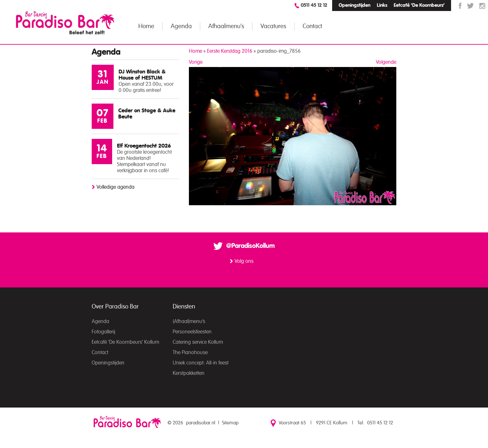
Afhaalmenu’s (226, 26)
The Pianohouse (190, 353)
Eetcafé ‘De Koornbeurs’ (419, 5)
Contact (312, 26)
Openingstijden (354, 5)
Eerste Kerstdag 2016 (230, 51)
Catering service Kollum (198, 342)
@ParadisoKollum (250, 246)
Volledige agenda (116, 187)
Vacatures (273, 26)
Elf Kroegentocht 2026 (144, 146)
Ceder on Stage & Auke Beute (147, 114)
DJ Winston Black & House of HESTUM (142, 75)
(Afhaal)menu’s (189, 321)
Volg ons (244, 261)
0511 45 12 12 (314, 5)
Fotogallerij (103, 332)
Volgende (386, 62)
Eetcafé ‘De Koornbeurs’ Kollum (125, 342)
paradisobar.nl (201, 423)
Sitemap (230, 423)
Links (382, 5)
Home (146, 26)
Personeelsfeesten (192, 332)
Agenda (181, 26)
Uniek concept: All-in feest (201, 363)
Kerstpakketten (189, 373)
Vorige (196, 62)
